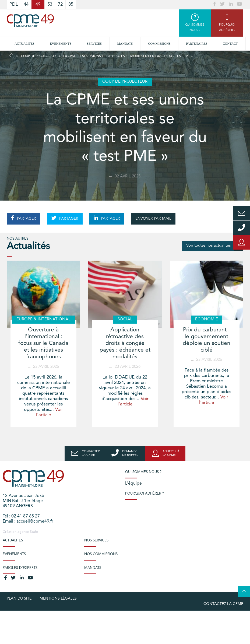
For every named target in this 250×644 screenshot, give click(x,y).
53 (50, 4)
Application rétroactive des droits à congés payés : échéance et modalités (125, 344)
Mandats (125, 44)
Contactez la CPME (223, 604)
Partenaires (197, 44)
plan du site (19, 598)
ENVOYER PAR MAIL (153, 219)
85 (71, 4)
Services (94, 44)
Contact (230, 44)
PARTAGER (24, 218)
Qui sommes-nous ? (143, 472)
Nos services (96, 540)
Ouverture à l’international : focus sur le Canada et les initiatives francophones (43, 344)
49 (38, 4)
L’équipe (133, 484)
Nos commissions (101, 554)
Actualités (24, 44)
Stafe (34, 532)
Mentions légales (58, 598)
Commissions (159, 44)
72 (60, 4)
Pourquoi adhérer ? (145, 494)
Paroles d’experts (20, 568)
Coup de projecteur (38, 56)
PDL (14, 4)
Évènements (61, 44)
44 (26, 4)
